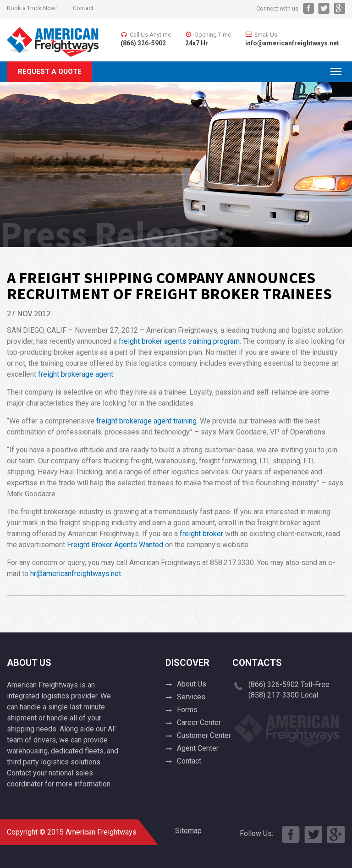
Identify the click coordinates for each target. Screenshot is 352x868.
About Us (192, 684)
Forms (187, 710)
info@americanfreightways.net (292, 43)
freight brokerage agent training (146, 421)
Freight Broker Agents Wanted (115, 545)
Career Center (199, 722)
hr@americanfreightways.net (76, 574)
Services (191, 697)
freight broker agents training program (179, 341)
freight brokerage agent (76, 374)
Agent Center (198, 748)
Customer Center (204, 735)
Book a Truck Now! (32, 8)
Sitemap (188, 831)
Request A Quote (50, 71)
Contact (83, 8)
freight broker (201, 534)
